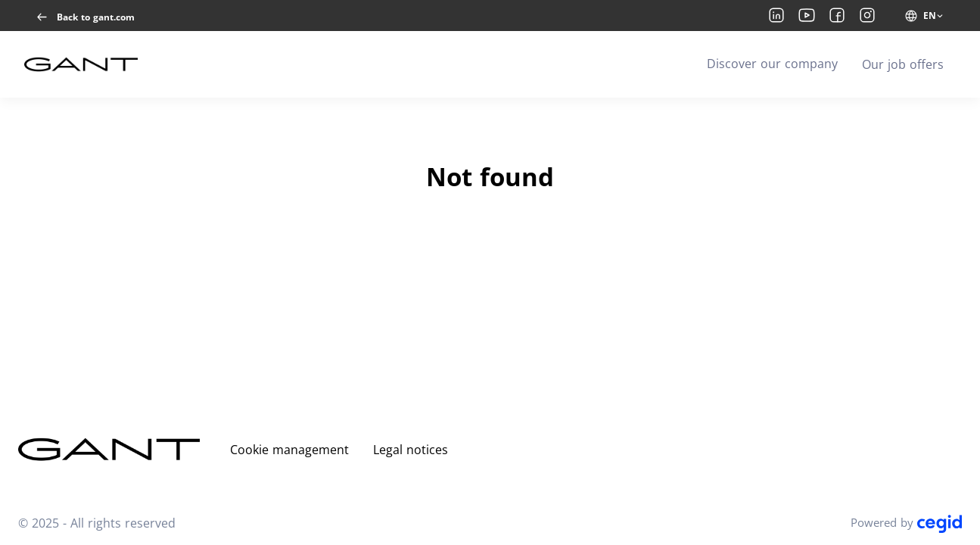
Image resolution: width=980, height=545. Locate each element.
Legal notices (411, 450)
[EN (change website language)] (924, 16)
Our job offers (903, 64)
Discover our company (772, 64)
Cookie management (289, 450)
